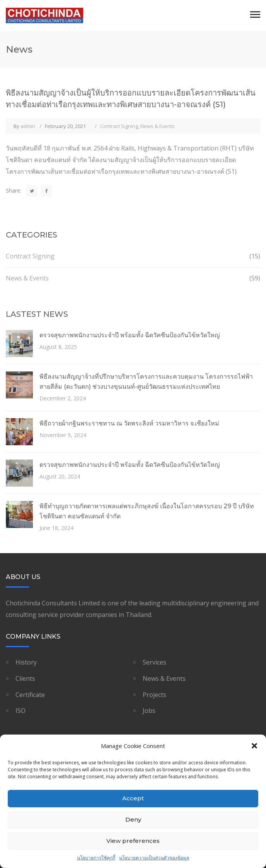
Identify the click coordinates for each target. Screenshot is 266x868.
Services (154, 662)
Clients (25, 678)
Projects (154, 695)
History (26, 662)
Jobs (149, 711)
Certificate (30, 695)
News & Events (158, 126)
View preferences (133, 841)
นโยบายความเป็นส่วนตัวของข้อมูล (154, 858)
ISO (20, 711)
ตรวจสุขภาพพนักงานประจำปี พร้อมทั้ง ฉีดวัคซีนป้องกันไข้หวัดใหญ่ (130, 335)
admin (28, 126)
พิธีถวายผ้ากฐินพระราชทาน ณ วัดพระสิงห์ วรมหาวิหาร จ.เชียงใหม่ (129, 423)
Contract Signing (119, 126)
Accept (133, 798)
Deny (133, 819)
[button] (254, 746)
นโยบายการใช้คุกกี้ (96, 858)
